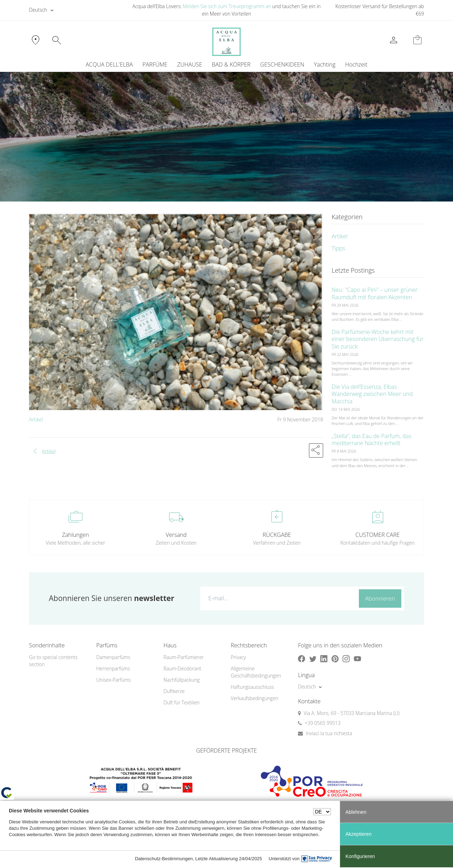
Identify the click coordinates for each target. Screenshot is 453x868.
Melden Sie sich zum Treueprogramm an (227, 6)
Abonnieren (380, 598)
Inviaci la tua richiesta (329, 733)
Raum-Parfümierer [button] (184, 657)
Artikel (36, 419)
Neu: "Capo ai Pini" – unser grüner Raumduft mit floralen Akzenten (375, 293)
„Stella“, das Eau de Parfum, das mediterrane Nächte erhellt (371, 440)
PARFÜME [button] (155, 64)
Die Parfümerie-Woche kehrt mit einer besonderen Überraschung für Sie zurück (378, 339)
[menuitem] (325, 64)
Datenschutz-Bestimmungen (164, 859)
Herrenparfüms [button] (113, 668)
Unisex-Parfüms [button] (113, 680)
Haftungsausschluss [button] (252, 687)
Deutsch (38, 10)
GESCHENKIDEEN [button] (282, 64)
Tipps (339, 248)
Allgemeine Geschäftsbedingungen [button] (256, 672)
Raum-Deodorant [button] (182, 668)
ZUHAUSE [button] (190, 64)
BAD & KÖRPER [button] (231, 64)
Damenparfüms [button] (113, 657)
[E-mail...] (278, 598)
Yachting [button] (325, 64)
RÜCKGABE (277, 535)
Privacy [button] (238, 657)
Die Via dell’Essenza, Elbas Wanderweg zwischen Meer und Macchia (372, 394)
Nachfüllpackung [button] (182, 680)
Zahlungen (75, 535)
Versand (176, 535)
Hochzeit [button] (356, 64)
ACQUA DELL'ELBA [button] (109, 64)
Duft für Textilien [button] (182, 702)
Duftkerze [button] (174, 691)
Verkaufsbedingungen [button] (254, 698)
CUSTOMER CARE (377, 535)
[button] (316, 450)
